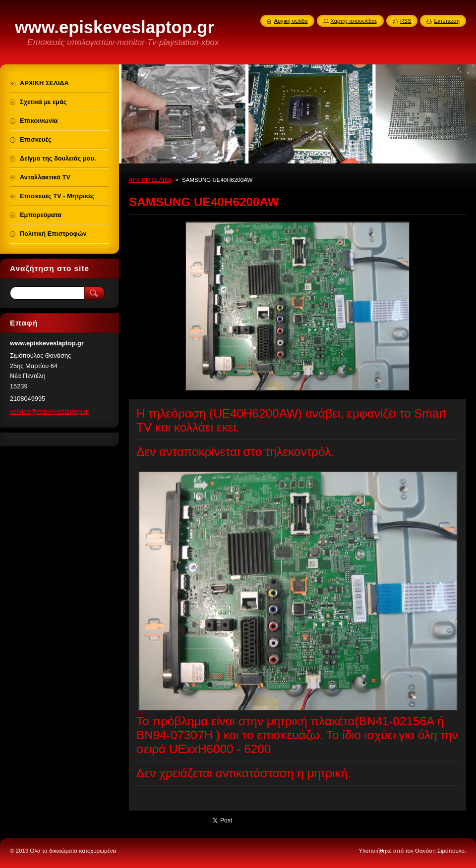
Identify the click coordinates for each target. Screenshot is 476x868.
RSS (406, 21)
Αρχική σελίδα (291, 21)
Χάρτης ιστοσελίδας (354, 21)
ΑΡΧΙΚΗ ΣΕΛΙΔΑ (150, 180)
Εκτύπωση (447, 21)
